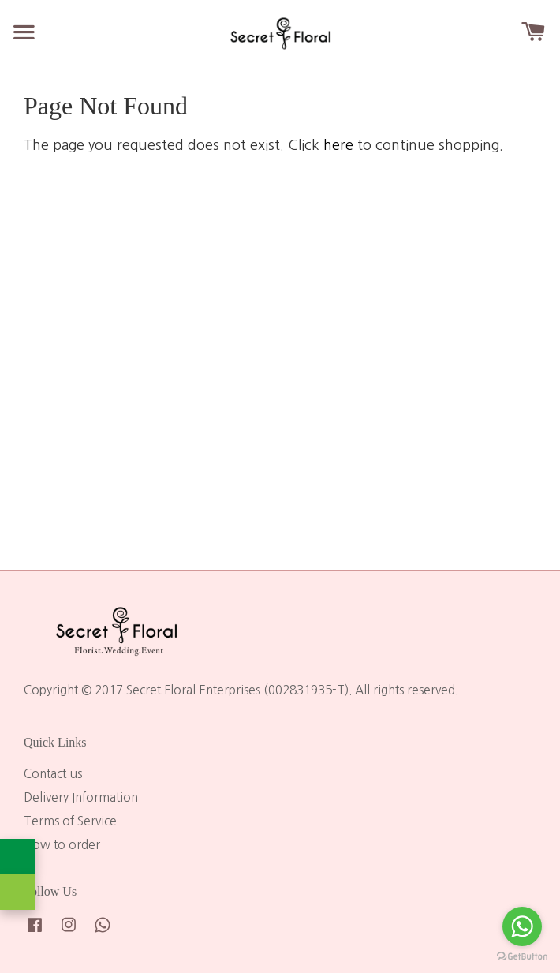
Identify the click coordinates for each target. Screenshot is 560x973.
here (338, 145)
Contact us (53, 774)
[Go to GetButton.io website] (522, 957)
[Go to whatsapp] (522, 926)
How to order (62, 845)
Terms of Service (70, 821)
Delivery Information (81, 797)
